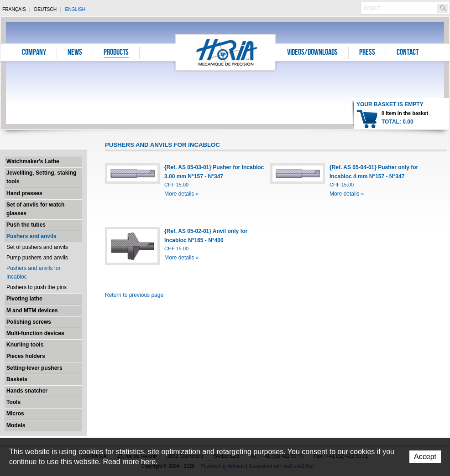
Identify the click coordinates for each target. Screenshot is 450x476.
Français (14, 9)
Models (16, 425)
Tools (13, 402)
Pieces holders (26, 356)
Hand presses (24, 193)
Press (367, 53)
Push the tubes (26, 225)
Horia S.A (226, 52)
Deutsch (45, 9)
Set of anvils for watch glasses (35, 209)
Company (34, 53)
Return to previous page (134, 295)
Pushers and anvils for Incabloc (34, 272)
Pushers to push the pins (37, 287)
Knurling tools (25, 345)
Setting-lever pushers (34, 368)
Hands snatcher (27, 391)
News (75, 53)
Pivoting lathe (24, 299)
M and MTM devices (32, 310)
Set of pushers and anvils (37, 247)
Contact (408, 53)
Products (116, 53)
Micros (15, 414)
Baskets (17, 379)
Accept (425, 457)
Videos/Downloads (312, 53)
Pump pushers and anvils (37, 258)
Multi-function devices (35, 333)
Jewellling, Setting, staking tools (41, 177)
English (75, 9)
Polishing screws (29, 322)
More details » (181, 194)
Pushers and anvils (31, 236)
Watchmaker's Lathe (33, 161)
